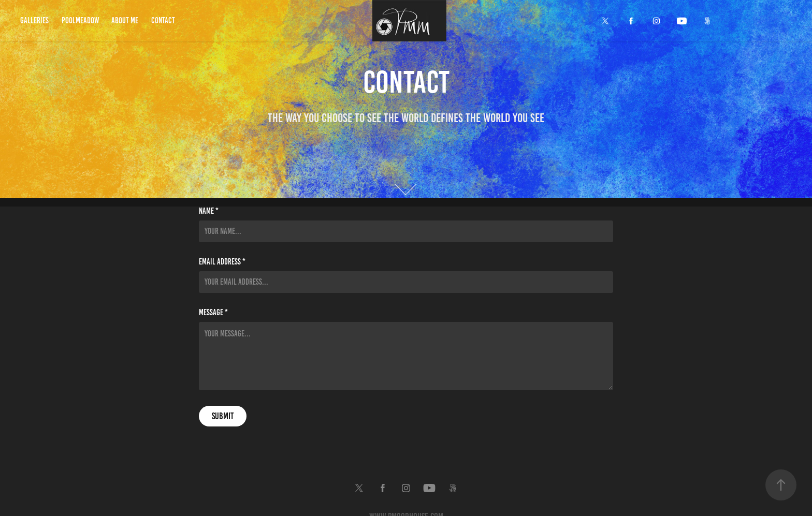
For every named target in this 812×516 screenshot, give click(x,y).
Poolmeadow (80, 20)
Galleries (34, 20)
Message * (213, 313)
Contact (163, 20)
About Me (125, 20)
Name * (209, 211)
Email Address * (222, 262)
